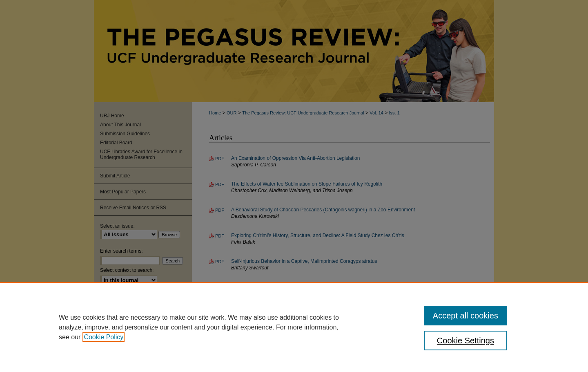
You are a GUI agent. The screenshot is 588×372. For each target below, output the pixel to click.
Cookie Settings (465, 341)
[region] (294, 327)
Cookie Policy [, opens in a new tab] (104, 337)
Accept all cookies (465, 316)
